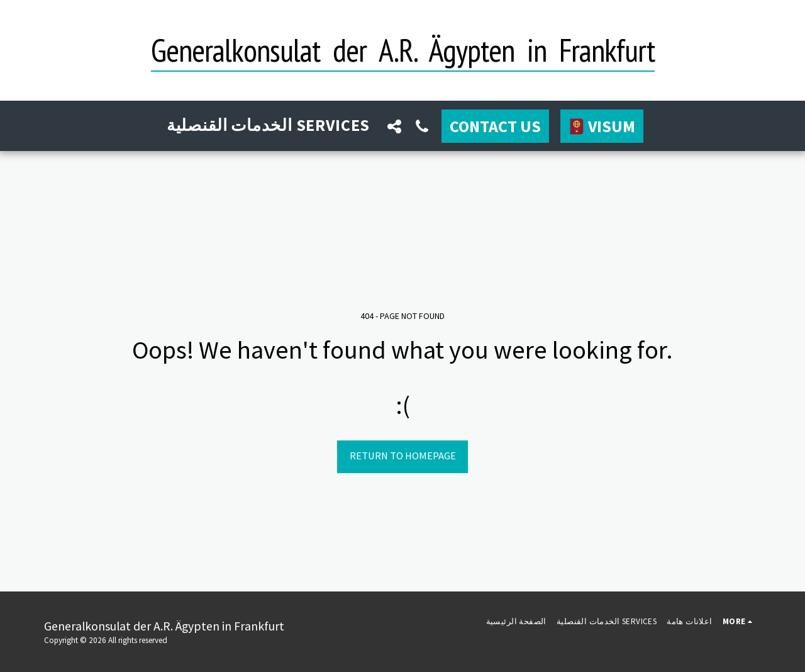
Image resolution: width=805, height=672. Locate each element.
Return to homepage (403, 456)
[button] (394, 126)
